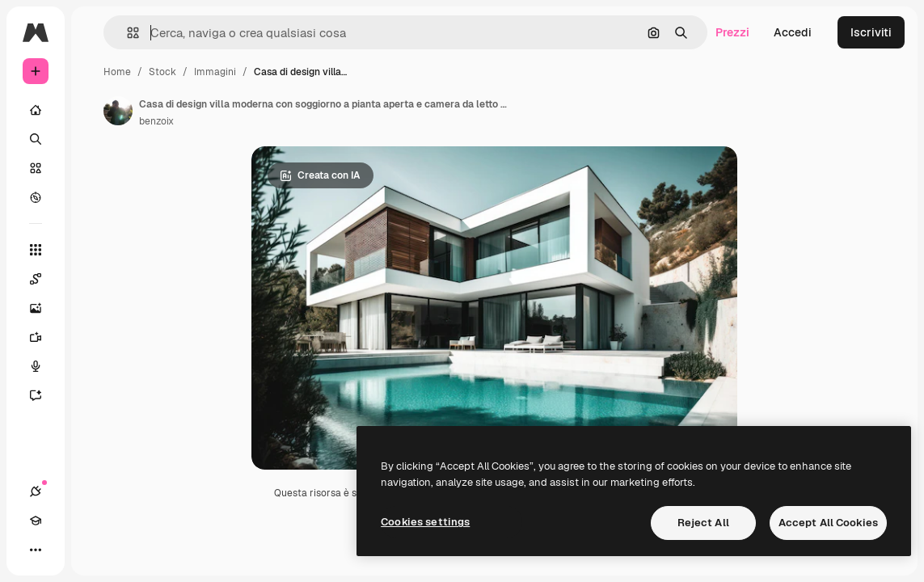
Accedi (793, 32)
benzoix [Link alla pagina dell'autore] (156, 121)
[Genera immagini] (44, 308)
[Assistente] (44, 395)
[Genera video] (44, 337)
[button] (127, 33)
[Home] (36, 110)
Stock (162, 72)
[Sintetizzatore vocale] (44, 366)
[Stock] (36, 168)
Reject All (703, 523)
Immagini (215, 72)
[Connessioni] (36, 491)
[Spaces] (44, 279)
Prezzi (732, 32)
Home (117, 72)
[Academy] (36, 521)
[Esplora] (36, 197)
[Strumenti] (36, 250)
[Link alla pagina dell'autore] (118, 111)
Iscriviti (871, 32)
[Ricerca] (36, 139)
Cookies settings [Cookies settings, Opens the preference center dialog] (425, 522)
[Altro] (36, 550)
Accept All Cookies (828, 523)
